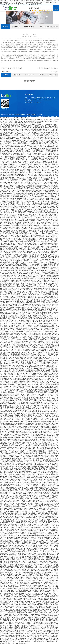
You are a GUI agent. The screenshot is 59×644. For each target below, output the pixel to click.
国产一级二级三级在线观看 (17, 503)
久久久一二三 (45, 295)
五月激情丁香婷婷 (15, 560)
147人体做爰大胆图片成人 (20, 198)
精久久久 (2, 140)
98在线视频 (35, 505)
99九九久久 (27, 537)
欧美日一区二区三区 (11, 351)
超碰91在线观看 (29, 356)
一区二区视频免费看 (37, 203)
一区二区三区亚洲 (43, 579)
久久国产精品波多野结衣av (24, 128)
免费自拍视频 (11, 166)
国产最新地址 (10, 136)
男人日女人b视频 (44, 161)
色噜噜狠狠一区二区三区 (7, 219)
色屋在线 (15, 274)
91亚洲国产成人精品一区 (38, 221)
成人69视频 (23, 314)
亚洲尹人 (12, 470)
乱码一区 (29, 402)
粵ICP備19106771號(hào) (37, 114)
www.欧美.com (36, 560)
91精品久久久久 (15, 510)
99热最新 (9, 574)
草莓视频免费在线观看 (39, 359)
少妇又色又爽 (6, 126)
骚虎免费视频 (21, 642)
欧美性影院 (54, 614)
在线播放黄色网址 (5, 232)
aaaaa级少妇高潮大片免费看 (8, 155)
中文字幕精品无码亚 (39, 362)
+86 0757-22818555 (40, 100)
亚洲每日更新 (12, 312)
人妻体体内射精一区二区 (29, 206)
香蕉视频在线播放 (31, 524)
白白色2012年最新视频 (43, 568)
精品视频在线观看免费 (34, 552)
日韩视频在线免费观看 (37, 380)
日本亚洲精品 (43, 299)
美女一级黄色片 (48, 566)
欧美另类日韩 (4, 129)
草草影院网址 (50, 152)
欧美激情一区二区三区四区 (38, 323)
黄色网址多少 (16, 563)
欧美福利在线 (27, 447)
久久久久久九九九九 (25, 262)
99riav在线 (16, 201)
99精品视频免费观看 (39, 508)
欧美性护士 (41, 147)
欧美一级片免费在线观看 (20, 597)
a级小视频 (41, 518)
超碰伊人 (7, 211)
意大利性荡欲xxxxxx (28, 378)
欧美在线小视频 (13, 415)
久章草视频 (15, 579)
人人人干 (32, 436)
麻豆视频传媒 (47, 192)
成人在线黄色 (41, 132)
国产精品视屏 (38, 378)
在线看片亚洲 (12, 397)
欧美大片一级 (24, 226)
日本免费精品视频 (38, 389)
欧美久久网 (15, 592)
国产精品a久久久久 (26, 160)
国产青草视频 (18, 611)
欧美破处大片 (12, 580)
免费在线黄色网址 (52, 277)
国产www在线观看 (43, 460)
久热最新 (13, 499)
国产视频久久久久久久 (52, 486)
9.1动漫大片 (28, 299)
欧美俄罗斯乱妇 (4, 515)
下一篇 (48, 68)
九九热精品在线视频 (32, 357)
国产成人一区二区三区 (44, 283)
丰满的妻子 (10, 343)
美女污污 (3, 190)
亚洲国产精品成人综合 (9, 193)
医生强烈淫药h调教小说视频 (27, 270)
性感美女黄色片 (15, 216)
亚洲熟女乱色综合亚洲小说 (11, 534)
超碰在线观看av (4, 458)
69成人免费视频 (30, 185)
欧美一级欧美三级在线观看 (36, 346)
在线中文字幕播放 (51, 349)
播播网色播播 (4, 262)
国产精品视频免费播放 (40, 193)
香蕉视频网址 (14, 479)
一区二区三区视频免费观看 (42, 325)
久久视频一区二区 (50, 539)
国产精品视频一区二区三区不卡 (17, 132)
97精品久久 (3, 214)
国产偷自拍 (47, 320)
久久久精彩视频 (53, 454)
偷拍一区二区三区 (13, 405)
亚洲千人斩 (51, 393)
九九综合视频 (7, 227)
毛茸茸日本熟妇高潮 (35, 219)
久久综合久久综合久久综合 (36, 627)
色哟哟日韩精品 (10, 455)
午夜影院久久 (22, 150)
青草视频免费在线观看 (15, 396)
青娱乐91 (15, 205)
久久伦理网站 (49, 518)
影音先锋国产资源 (35, 585)
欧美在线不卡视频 (38, 209)
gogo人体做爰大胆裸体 (26, 458)
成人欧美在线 (46, 298)
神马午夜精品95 (35, 327)
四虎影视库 (40, 394)
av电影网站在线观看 (41, 601)
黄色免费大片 (14, 402)
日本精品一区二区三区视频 (30, 590)
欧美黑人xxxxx (23, 124)
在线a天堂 (39, 208)
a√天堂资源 (17, 635)
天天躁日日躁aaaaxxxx (42, 270)
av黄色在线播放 (20, 330)
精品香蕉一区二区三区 (32, 137)
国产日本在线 (26, 295)
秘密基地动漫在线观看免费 (10, 446)
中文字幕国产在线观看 (39, 315)
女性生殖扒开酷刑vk (6, 187)
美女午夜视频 (17, 301)
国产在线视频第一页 (46, 373)
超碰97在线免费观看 (20, 357)
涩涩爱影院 (18, 587)
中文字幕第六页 (44, 164)
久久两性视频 (44, 245)
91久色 (44, 224)
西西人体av (22, 402)
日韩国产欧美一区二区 (22, 487)
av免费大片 (47, 185)
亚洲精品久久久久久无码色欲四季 (49, 189)
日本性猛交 (36, 638)
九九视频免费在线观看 (29, 211)
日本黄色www (34, 190)
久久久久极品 (29, 516)
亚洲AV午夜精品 (31, 205)
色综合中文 (54, 230)
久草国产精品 (27, 166)
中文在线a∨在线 (14, 458)
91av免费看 (19, 462)
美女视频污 (52, 266)
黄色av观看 (15, 187)
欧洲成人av (16, 266)
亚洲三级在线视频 (33, 328)
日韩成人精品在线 (32, 282)
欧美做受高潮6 (37, 187)
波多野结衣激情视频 (30, 553)
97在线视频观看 (26, 418)
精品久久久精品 (13, 643)
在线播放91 (3, 173)
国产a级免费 (53, 150)
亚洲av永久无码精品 (6, 274)
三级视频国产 (41, 341)
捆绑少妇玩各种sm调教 (37, 566)
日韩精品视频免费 (12, 352)
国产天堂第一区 (38, 192)
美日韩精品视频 (23, 179)
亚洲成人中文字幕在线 (37, 351)
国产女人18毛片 (8, 616)
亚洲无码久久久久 (45, 381)
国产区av (2, 487)
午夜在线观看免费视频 (17, 171)
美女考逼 (50, 242)
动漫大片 (25, 173)
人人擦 (44, 173)
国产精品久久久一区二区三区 (41, 269)
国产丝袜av (38, 298)
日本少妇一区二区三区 (28, 227)
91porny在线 (43, 495)
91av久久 (46, 209)
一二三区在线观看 (5, 536)
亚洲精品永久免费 (38, 415)
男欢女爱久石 (21, 137)
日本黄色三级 (10, 325)
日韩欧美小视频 (37, 158)
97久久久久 (31, 439)
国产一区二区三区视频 (9, 433)
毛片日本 (7, 495)
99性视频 (23, 266)
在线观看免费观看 (36, 491)
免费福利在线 (15, 124)
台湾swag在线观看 (27, 301)
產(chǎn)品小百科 (29, 26)
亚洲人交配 (20, 421)
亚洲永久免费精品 (38, 288)
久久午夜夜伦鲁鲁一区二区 (34, 224)
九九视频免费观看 (12, 566)
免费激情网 (29, 332)
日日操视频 (52, 131)
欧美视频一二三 (14, 431)
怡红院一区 (17, 531)
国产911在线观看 (6, 184)
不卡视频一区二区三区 (44, 182)
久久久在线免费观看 (6, 597)
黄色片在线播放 (20, 193)
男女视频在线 (18, 256)
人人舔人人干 (28, 381)
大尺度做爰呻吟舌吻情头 (35, 338)
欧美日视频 (27, 155)
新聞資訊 (50, 26)
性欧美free (47, 526)
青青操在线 (5, 221)
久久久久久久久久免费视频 (11, 181)
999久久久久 (51, 404)
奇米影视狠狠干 (7, 332)
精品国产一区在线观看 (17, 209)
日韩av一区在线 (38, 285)
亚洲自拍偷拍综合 (20, 152)
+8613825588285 (43, 100)
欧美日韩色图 (48, 396)
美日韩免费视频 (35, 441)
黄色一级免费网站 (51, 555)
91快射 (53, 515)
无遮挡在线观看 (10, 537)
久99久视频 (17, 182)
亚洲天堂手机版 (32, 365)
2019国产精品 (23, 317)
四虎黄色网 (32, 208)
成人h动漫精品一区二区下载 (32, 463)
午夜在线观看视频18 (31, 131)
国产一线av (15, 550)
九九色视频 (41, 126)
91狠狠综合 (3, 568)
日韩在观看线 (15, 258)
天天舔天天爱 (16, 617)
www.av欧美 (32, 426)
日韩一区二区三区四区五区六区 (43, 306)
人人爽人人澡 (14, 200)
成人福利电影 (51, 449)
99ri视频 (34, 625)
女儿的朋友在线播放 (30, 540)
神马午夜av (20, 539)
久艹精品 (48, 359)
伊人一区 (30, 246)
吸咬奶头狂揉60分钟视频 (18, 368)
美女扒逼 (20, 585)
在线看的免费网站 (32, 132)
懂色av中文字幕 (48, 267)
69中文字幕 (27, 156)
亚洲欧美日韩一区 (27, 547)
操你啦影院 (47, 253)
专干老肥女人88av (27, 507)
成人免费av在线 (13, 129)
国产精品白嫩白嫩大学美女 (41, 458)
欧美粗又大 (53, 240)
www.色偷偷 (10, 152)
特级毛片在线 (23, 176)
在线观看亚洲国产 (27, 144)
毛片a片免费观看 (26, 536)
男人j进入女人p (28, 197)
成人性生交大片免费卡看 (26, 274)
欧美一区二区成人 (9, 182)
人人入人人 (11, 214)
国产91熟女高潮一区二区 (13, 235)
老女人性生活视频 (49, 346)
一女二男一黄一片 (44, 563)
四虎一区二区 (25, 153)
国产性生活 (55, 261)
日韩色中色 (49, 221)
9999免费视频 (23, 495)
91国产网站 (13, 555)
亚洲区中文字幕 (12, 428)
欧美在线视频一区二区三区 (22, 407)
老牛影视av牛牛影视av (12, 176)
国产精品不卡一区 (18, 203)
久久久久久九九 (10, 330)
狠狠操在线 (53, 209)
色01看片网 (33, 139)
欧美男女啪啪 (19, 156)
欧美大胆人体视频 (43, 160)
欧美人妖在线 (7, 617)
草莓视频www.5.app (44, 195)
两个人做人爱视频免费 (24, 259)
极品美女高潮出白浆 (11, 526)
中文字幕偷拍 (18, 590)
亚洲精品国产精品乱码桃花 (51, 139)
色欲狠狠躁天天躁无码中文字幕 (26, 320)
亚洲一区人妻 (45, 275)
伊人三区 (19, 295)
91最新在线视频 (46, 407)
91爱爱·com (29, 373)
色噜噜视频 (22, 187)
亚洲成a (2, 381)
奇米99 (9, 279)
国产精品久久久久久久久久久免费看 (20, 394)
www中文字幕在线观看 (39, 349)
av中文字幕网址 (50, 441)
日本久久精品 (8, 582)
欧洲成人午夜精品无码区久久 (26, 261)
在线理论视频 (49, 216)
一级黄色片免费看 (5, 124)
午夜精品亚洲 (35, 486)
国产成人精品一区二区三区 (13, 238)
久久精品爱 (28, 364)
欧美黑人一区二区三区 (41, 184)
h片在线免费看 (48, 438)
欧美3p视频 (6, 380)
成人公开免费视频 (29, 279)
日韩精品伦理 (51, 505)
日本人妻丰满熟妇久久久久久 (8, 434)
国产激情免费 (41, 222)
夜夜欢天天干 (22, 224)
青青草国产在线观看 (53, 243)
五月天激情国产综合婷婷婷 (45, 375)
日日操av (12, 134)
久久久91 (55, 248)
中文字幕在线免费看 (10, 174)
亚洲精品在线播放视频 (46, 169)
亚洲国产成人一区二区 (6, 197)
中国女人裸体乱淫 (46, 564)
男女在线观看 (7, 142)
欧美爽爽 (22, 609)
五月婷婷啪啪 (23, 246)
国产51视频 (43, 168)
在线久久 (14, 614)
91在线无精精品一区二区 (24, 174)
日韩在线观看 (11, 466)
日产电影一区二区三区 (38, 174)
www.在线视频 (14, 495)
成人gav (54, 322)
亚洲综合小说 (38, 629)
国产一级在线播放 (47, 491)
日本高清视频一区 (17, 237)
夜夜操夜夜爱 (33, 240)
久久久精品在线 (11, 295)
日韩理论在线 (54, 447)
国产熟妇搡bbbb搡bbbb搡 (9, 137)
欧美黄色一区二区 (11, 272)
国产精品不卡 (25, 126)
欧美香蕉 (36, 164)
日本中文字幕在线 (27, 587)
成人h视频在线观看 (51, 561)
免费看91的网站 (5, 452)
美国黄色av (56, 279)
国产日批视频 (46, 447)
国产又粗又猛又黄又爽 (37, 372)
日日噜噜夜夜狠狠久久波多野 (10, 217)
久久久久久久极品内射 (17, 420)
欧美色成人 (26, 436)
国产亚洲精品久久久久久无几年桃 (44, 227)
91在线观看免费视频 (35, 404)
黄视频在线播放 (41, 156)
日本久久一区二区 (47, 354)
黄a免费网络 (25, 608)
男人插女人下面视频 (12, 518)
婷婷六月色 (24, 344)
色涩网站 (32, 584)
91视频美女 (15, 545)
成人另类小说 (13, 323)
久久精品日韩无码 (9, 399)
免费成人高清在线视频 (12, 412)
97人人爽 (16, 314)
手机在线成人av (39, 434)
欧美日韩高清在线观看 (52, 250)
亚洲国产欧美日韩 (11, 287)
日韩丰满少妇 (11, 291)
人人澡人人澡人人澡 (12, 190)
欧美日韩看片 (38, 632)
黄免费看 (3, 413)
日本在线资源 (21, 425)
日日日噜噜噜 (25, 238)
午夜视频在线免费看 (15, 460)
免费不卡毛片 (44, 150)
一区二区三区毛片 (12, 224)
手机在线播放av (51, 499)
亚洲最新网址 (28, 343)
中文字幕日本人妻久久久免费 (16, 553)
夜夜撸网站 (12, 385)
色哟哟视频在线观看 (38, 592)
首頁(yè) (43, 26)
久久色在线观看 (38, 314)
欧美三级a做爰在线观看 (44, 322)
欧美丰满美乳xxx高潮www (32, 169)
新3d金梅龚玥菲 (7, 147)
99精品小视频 (54, 298)
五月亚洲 (49, 309)
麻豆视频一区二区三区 (39, 177)
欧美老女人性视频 (35, 471)
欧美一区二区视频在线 (30, 147)
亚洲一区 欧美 (40, 619)
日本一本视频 (20, 169)
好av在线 (25, 439)
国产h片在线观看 (5, 560)
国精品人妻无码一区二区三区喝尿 (29, 232)
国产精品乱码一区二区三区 (48, 343)
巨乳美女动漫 (15, 232)
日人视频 (7, 577)
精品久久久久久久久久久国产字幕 (37, 136)
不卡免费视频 (40, 396)
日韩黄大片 (38, 234)
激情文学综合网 (49, 238)
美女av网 (34, 155)
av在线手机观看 (18, 140)
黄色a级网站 (47, 203)
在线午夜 (49, 173)
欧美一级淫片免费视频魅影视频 (29, 563)
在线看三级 (24, 312)
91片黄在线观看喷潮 (42, 259)
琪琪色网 (2, 315)
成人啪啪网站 (47, 261)
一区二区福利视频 (20, 214)
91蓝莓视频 (3, 466)
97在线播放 (29, 319)
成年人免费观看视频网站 (21, 219)
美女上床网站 (18, 439)
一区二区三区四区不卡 (35, 256)
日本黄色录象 (50, 311)
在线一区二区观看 (40, 439)
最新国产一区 (40, 625)
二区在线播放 (54, 368)
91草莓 (26, 539)
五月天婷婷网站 (43, 213)
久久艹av (52, 335)
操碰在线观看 (44, 393)
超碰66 (30, 245)
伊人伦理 (31, 148)
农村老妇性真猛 (24, 181)
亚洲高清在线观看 (29, 234)
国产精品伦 (7, 595)
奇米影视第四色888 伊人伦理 (24, 158)
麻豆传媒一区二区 (13, 164)
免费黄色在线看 (4, 134)
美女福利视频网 (25, 139)
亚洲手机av (26, 584)
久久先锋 (24, 338)
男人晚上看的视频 (13, 442)
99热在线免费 (6, 532)
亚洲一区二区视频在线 (36, 267)
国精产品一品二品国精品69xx (44, 336)
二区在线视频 (6, 637)
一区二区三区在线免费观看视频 (42, 301)
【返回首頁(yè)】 (54, 72)
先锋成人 (29, 150)
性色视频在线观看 (10, 156)
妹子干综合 (36, 605)
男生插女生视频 (53, 412)
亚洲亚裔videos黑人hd (26, 579)
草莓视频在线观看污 (53, 272)
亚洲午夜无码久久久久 (44, 282)
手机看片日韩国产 (7, 153)
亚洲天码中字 (28, 385)
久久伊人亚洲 (25, 404)
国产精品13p (4, 449)
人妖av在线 (13, 169)
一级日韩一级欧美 (18, 197)
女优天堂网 (31, 434)
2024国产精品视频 (25, 163)
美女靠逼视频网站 (13, 270)
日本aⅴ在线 (24, 527)
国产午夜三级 (42, 309)
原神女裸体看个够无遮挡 (20, 195)
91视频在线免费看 (29, 478)
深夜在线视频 (30, 556)
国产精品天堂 (36, 343)
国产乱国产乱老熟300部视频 (20, 148)
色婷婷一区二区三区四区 (29, 396)
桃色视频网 (19, 166)
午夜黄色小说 (12, 375)
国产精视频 (46, 632)
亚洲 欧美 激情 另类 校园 (25, 415)
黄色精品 (47, 229)
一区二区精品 (21, 364)
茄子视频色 (36, 245)
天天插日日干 (51, 603)
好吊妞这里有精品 (13, 497)
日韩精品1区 (39, 545)
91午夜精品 (12, 438)
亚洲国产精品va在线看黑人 (48, 468)
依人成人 (42, 429)
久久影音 (15, 245)
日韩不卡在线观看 (45, 230)
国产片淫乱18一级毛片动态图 (28, 510)
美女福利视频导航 (28, 449)
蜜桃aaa (32, 293)
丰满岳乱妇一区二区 (24, 566)
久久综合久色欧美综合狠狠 (32, 420)
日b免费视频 (4, 553)
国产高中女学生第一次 (51, 450)
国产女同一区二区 (33, 195)
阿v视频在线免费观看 (52, 132)
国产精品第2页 (9, 439)
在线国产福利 (44, 633)
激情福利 (17, 136)
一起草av (53, 526)
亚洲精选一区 (31, 344)
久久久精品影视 (26, 386)
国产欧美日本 (22, 613)
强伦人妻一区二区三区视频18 (35, 624)
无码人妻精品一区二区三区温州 (21, 327)
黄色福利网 (26, 237)
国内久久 (48, 200)
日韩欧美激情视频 (27, 572)
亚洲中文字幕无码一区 (14, 404)
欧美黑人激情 (7, 463)
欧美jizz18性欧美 (29, 629)
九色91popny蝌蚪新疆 (24, 351)
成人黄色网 (48, 376)
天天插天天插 (53, 304)
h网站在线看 (47, 285)
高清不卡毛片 (49, 198)
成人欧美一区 (5, 460)
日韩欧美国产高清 (41, 211)
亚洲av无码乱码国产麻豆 (12, 163)
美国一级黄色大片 (40, 577)
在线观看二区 (41, 216)
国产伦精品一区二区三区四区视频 (11, 523)
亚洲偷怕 (19, 340)
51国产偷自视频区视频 (36, 367)
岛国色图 (54, 608)
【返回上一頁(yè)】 (5, 72)
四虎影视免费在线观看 (45, 312)
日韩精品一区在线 (52, 193)
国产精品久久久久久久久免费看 (12, 505)
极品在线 (25, 256)
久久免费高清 (10, 367)
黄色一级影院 (54, 552)
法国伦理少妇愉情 (44, 388)
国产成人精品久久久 (12, 229)
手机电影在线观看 (37, 385)
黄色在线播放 (36, 364)
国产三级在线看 (26, 505)
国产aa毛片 (23, 393)
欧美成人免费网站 (7, 266)
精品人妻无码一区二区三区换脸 (16, 589)
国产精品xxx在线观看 (35, 304)
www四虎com (30, 613)
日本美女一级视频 (24, 601)
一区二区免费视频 (50, 262)
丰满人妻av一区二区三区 (46, 144)
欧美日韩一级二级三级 (36, 253)
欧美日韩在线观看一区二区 (22, 367)
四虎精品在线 (54, 446)
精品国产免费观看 (45, 370)
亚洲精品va (19, 360)
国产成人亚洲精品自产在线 (15, 564)
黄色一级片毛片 (53, 217)
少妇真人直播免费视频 (12, 246)
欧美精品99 (45, 217)
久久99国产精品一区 (31, 214)
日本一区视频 (47, 226)
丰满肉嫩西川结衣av (26, 617)
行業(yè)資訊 (16, 26)
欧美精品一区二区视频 (26, 335)
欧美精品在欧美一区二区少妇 (42, 145)
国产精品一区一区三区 (24, 484)
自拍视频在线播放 (9, 429)
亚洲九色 (53, 282)
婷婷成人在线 (13, 221)
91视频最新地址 (19, 455)
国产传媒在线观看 (23, 614)
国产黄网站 (49, 323)
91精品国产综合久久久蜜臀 (21, 616)
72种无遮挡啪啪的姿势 (6, 473)
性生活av (7, 476)
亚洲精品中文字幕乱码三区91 (13, 608)
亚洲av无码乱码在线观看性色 (17, 251)
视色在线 (47, 428)
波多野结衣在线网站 (36, 237)
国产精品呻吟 (33, 153)
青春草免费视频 (51, 156)
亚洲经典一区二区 (36, 447)
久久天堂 (10, 198)
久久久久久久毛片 (11, 303)
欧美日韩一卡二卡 (33, 474)
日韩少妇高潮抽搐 (50, 483)
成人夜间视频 (17, 309)
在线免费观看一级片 (12, 542)
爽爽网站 (45, 272)
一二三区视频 (40, 238)
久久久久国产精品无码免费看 (32, 455)
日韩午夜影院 (7, 593)
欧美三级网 (7, 145)
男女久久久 (26, 267)
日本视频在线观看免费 (35, 354)
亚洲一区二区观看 (15, 242)
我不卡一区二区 (13, 285)
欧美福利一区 (48, 248)
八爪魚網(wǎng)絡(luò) (40, 116)
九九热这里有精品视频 (39, 250)
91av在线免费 (6, 426)
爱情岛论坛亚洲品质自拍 (43, 397)
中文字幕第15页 (20, 373)
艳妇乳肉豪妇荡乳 (16, 298)
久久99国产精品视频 (8, 277)
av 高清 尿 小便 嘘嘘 (20, 230)
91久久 (20, 184)
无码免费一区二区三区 (41, 584)
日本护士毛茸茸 (18, 250)
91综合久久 (13, 320)
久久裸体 (3, 303)
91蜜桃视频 (14, 426)
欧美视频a (33, 394)
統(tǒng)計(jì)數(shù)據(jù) (52, 116)
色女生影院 (35, 299)
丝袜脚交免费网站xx (51, 222)
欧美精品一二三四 (14, 556)
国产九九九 (36, 410)
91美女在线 (18, 399)
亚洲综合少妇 (54, 171)
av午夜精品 (7, 258)
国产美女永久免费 (49, 166)
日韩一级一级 (54, 201)
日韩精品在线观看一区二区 (51, 314)
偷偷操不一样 (52, 630)
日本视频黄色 (17, 153)
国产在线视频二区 (29, 479)
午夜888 (52, 455)
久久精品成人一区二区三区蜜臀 (12, 253)
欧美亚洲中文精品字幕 (38, 262)
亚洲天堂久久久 (41, 311)
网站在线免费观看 (46, 497)
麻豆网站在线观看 (38, 521)
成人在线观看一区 (5, 192)
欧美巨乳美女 (4, 270)
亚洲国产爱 (54, 328)
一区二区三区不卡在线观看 (8, 131)
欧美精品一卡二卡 (11, 630)
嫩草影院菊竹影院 (35, 407)
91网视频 (7, 510)
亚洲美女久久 (45, 234)
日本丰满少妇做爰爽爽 (44, 608)
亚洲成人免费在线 (51, 303)
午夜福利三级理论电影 (12, 365)
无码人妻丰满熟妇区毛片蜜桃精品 (42, 409)
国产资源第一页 (32, 526)
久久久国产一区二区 (27, 389)
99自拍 (33, 166)
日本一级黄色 (41, 523)
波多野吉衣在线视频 (29, 142)
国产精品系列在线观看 (43, 181)
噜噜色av (21, 629)
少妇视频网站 (26, 253)
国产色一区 (30, 314)
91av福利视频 (25, 222)
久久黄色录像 (52, 184)
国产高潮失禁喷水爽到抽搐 (28, 311)
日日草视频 (27, 203)
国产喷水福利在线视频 (23, 303)
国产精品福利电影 (16, 532)
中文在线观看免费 (49, 622)
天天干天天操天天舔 (44, 328)
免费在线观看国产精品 (11, 261)
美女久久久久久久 (17, 177)
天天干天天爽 (7, 386)
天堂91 (33, 259)
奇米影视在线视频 (17, 248)
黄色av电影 (31, 444)
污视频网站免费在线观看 (35, 173)
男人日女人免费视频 (43, 616)
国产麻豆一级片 (19, 625)
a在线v (45, 274)
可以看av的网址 (43, 266)
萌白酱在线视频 (18, 447)
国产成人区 (51, 420)
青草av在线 (21, 221)
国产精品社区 (21, 410)
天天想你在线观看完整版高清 (36, 229)
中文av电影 (42, 152)
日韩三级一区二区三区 (26, 605)
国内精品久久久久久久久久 (46, 137)
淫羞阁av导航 (19, 385)
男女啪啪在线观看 (33, 614)
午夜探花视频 (45, 176)
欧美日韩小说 (46, 338)
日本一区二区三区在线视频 (31, 462)
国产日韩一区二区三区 (27, 548)
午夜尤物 (51, 160)
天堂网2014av (40, 166)
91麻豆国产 (55, 190)
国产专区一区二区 (18, 598)
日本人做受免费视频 (44, 597)
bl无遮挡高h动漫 (15, 126)
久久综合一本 (26, 519)
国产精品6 (55, 293)
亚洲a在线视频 (33, 126)
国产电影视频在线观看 (34, 176)
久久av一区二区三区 (12, 354)
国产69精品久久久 (52, 206)
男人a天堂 (11, 357)
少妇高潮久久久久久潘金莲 (38, 303)
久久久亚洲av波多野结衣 (46, 134)
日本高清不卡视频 (16, 547)
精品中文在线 (10, 346)
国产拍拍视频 (9, 381)
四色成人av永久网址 (41, 479)
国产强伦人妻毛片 (49, 434)
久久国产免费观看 (42, 206)
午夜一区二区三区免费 (42, 640)
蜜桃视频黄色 (55, 301)
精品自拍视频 (42, 505)
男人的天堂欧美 (20, 409)
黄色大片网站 (46, 378)
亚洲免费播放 (43, 431)
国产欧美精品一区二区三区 (26, 306)
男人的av (7, 383)
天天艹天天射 (51, 426)
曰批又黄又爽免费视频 (32, 152)
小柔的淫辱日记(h (16, 637)
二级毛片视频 (44, 296)
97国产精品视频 (9, 625)
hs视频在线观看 (16, 227)
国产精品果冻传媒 (17, 494)
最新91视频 (36, 373)
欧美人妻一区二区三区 (15, 161)
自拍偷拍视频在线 (27, 349)
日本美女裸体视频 (49, 351)
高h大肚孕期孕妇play (12, 315)
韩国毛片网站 (26, 309)
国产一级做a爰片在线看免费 (29, 182)
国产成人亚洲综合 (22, 444)
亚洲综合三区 (36, 468)
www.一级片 (23, 136)
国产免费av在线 (16, 468)
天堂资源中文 (23, 452)
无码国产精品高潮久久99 (51, 534)
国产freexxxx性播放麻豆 (47, 327)
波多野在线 (20, 155)
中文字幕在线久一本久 (50, 280)
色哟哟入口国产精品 (6, 245)
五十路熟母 (37, 275)
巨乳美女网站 (19, 134)
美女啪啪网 (39, 611)
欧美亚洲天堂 (39, 261)
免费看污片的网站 (25, 441)
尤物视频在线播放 (16, 144)
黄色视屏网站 (33, 399)
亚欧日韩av (33, 222)
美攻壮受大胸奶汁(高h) (43, 205)
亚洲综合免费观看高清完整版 (30, 161)
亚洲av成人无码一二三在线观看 (16, 319)
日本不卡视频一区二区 (32, 571)
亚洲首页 (12, 158)
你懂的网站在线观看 (51, 421)
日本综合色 (5, 555)
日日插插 (27, 280)
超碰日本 (35, 144)
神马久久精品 (41, 569)
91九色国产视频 (46, 256)
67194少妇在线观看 (17, 463)
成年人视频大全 (34, 388)
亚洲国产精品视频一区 (51, 128)
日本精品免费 (7, 418)
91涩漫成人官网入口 (27, 275)
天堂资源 (10, 598)
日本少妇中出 (29, 595)
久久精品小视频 (45, 171)
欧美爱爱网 (29, 187)
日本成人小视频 (53, 633)
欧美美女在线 (48, 124)
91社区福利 (50, 364)
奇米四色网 (24, 242)
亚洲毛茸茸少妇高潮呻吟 (24, 380)
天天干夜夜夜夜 (9, 611)
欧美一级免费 (17, 293)
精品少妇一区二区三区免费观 (26, 129)
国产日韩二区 (12, 128)
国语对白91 (7, 189)
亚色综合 (8, 209)
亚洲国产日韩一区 (16, 338)
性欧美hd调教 (42, 179)
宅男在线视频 (31, 534)
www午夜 (26, 134)
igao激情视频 (40, 124)
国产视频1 (21, 633)
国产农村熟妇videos (25, 217)
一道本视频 (17, 322)
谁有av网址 (22, 442)
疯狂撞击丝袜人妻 (30, 307)
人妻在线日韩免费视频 (52, 246)
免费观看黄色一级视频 (47, 348)
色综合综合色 (39, 502)
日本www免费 (16, 254)
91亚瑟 (27, 240)
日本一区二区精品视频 (30, 569)
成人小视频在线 (21, 333)
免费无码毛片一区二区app (21, 290)
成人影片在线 (29, 285)
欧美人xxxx (50, 307)
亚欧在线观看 (48, 494)
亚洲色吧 (35, 160)
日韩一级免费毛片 (38, 332)
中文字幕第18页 (12, 168)
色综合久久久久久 (53, 291)
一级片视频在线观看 (22, 397)
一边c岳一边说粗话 (39, 198)
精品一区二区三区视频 (15, 222)
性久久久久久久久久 (17, 267)
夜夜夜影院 (51, 245)
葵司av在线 (9, 436)
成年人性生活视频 (46, 606)
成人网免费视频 (12, 185)
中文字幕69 (13, 340)
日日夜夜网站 (42, 590)
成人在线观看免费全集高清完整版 (17, 264)
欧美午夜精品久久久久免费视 (12, 139)
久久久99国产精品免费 (6, 293)
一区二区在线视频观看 (27, 145)
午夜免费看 (28, 409)
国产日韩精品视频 (46, 293)
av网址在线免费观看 (43, 240)
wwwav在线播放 (50, 605)
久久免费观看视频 (11, 417)
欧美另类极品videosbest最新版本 (21, 372)
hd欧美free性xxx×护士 (6, 250)
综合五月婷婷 (39, 478)
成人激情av (3, 295)
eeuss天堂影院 (34, 134)
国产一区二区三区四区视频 (15, 388)
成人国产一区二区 (28, 192)
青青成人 (27, 171)
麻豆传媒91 (15, 317)
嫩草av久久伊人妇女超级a (43, 142)
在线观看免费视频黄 (23, 189)
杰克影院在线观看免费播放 (51, 288)
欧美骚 (19, 378)
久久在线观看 (28, 359)
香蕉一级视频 (24, 235)
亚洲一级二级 (34, 454)
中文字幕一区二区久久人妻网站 (16, 391)
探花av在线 (32, 290)
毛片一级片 (49, 177)
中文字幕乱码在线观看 (31, 630)
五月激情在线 (45, 335)
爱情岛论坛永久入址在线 (15, 576)
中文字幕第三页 (54, 388)
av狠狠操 (18, 291)
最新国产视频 (54, 413)
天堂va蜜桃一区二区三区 (9, 454)
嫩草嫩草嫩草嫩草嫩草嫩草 (10, 150)
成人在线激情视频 (35, 171)
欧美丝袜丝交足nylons (32, 368)
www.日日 (40, 642)
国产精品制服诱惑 (53, 213)
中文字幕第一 (15, 376)
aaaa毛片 (56, 529)
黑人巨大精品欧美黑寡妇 (10, 613)
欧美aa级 (27, 323)
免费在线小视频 (35, 168)
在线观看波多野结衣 (18, 147)
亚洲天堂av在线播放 (13, 524)
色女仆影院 (8, 177)
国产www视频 (8, 179)
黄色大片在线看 (26, 348)
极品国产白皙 (4, 285)
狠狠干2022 (44, 291)
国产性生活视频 (36, 348)
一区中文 (3, 468)
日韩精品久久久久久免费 (39, 532)
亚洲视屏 (44, 404)
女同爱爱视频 (29, 391)
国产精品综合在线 (37, 402)
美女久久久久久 (51, 405)
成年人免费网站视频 (38, 128)
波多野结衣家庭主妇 (25, 622)
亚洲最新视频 (47, 582)
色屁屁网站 (32, 238)
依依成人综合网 (22, 229)
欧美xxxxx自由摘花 (24, 190)
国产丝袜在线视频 (13, 262)
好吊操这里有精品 (43, 131)
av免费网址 (5, 431)
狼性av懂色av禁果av (49, 492)
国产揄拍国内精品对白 (39, 529)
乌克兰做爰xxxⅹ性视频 (41, 148)
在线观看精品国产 (27, 468)
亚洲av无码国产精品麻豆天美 (49, 163)
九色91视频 (12, 280)
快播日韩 (24, 460)
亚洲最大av (50, 503)
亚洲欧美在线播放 (34, 189)
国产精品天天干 (20, 131)
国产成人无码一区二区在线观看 (20, 304)
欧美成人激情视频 (35, 163)
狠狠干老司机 (26, 248)
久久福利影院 (42, 140)
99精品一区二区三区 (17, 192)
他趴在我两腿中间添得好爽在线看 (47, 287)
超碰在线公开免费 (16, 341)
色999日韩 (10, 336)
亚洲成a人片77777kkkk (23, 168)
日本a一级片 (14, 595)
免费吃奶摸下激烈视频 (31, 609)
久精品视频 (40, 399)
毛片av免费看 (27, 429)
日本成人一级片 (15, 344)
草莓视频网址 (29, 193)
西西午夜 (10, 486)
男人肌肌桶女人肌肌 (25, 258)
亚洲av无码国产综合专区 (40, 319)
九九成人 (27, 421)
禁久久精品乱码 (45, 552)
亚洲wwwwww (48, 279)
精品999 (29, 200)
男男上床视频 (4, 164)
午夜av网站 (50, 317)
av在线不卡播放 (51, 418)
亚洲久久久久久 (5, 402)
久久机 (51, 579)
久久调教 (43, 441)
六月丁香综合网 (31, 336)
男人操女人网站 (32, 242)
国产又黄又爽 (20, 280)
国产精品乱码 (50, 211)
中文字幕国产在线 (47, 187)
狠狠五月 (44, 356)
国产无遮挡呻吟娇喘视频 (31, 140)
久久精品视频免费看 (18, 142)
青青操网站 (51, 168)
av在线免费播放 (41, 277)
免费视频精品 (51, 344)
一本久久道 (14, 184)
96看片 (30, 438)
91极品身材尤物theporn (9, 401)
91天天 (3, 256)
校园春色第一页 (43, 454)
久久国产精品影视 (36, 217)
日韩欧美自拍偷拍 (24, 471)
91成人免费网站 (27, 177)
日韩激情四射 (16, 226)
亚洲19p (21, 479)
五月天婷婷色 (4, 251)
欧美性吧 (31, 198)
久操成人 (33, 156)
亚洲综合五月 (9, 140)
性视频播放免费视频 (45, 614)
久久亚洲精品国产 (54, 458)
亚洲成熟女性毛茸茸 (6, 544)
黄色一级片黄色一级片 (15, 349)
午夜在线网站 (19, 465)
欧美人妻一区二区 (31, 287)
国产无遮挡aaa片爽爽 (35, 527)
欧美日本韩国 (36, 150)
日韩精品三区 (4, 128)
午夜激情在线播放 (49, 389)
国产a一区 (8, 144)
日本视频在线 (20, 272)
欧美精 (8, 213)
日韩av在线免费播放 (33, 495)
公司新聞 (5, 26)
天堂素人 (2, 208)
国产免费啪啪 (48, 519)
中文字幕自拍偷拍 (49, 394)
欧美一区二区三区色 (21, 438)
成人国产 (24, 474)
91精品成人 (12, 373)
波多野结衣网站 (7, 148)
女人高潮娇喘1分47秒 (32, 266)
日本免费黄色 (29, 558)
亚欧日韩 (43, 484)
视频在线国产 (54, 195)
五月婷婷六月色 (38, 274)
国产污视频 (55, 502)
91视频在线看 (31, 574)
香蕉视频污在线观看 (18, 299)
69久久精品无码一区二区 (13, 160)
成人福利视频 (34, 309)
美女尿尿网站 (47, 515)
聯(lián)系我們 (30, 95)
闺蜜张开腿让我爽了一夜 (26, 164)
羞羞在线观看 (53, 270)
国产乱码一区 (35, 429)
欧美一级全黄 (36, 497)
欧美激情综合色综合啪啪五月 (33, 542)
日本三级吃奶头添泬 (29, 184)
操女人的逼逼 (15, 605)
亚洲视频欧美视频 (23, 354)
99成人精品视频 (39, 279)
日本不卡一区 (35, 296)
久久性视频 (21, 285)
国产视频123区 (32, 277)
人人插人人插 (19, 537)
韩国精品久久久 (15, 145)
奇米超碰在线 (54, 153)
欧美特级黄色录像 (47, 158)
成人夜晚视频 (51, 274)
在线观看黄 (21, 323)
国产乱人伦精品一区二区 (45, 264)
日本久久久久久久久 (52, 465)
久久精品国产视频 (33, 312)
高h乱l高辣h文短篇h (41, 129)
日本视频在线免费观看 (52, 126)
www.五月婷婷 (32, 555)
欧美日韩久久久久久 (50, 625)
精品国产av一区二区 (44, 153)
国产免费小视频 (20, 558)
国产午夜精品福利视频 (12, 328)
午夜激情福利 (42, 232)
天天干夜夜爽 (22, 205)
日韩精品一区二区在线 (38, 254)
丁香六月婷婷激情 (42, 155)
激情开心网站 (23, 200)
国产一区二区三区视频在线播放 (33, 492)
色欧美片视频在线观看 (25, 592)
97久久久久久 (32, 360)
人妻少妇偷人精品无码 (13, 362)
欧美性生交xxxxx (51, 315)
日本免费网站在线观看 (45, 190)
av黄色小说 (32, 376)
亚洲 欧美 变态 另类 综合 (49, 235)
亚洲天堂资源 (47, 502)
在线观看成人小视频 (37, 582)
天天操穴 (40, 139)
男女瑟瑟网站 (11, 307)
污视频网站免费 (22, 243)
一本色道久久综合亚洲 (28, 502)
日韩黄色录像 (32, 124)
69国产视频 (22, 550)
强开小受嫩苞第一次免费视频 (28, 216)
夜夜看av (33, 601)
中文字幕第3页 (39, 185)
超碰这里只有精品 (41, 307)
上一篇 (11, 68)
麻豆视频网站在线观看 (6, 290)
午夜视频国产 (7, 226)
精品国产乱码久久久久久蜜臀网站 (37, 317)
